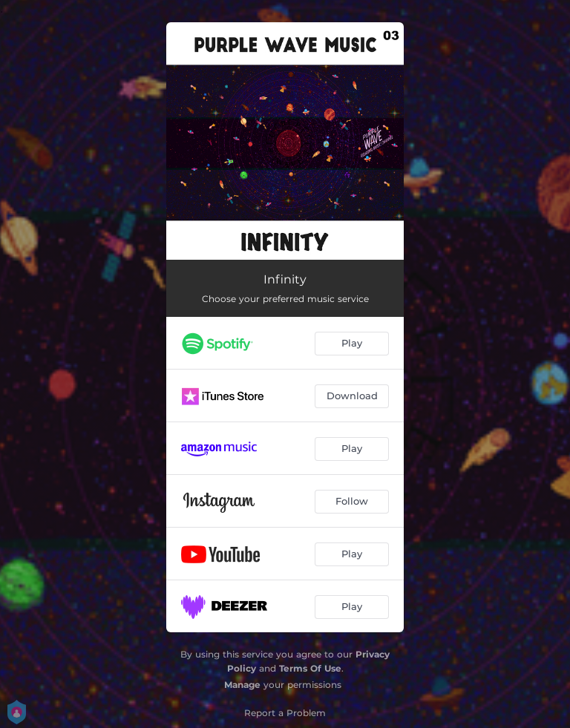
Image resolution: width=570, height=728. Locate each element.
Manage (242, 685)
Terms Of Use (310, 668)
